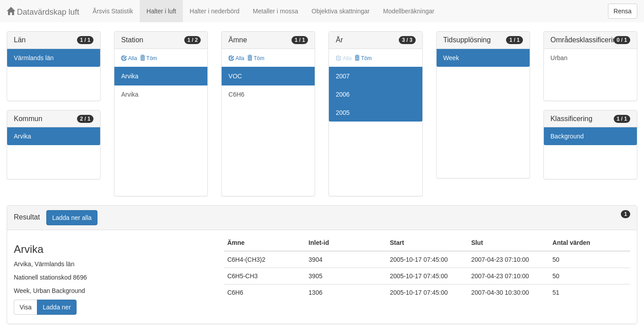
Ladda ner (57, 307)
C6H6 (236, 94)
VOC (235, 76)
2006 (342, 94)
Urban (559, 58)
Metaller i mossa (275, 11)
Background (567, 136)
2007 (342, 76)
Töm (148, 58)
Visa (26, 307)
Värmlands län (34, 58)
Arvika (22, 136)
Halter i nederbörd (215, 11)
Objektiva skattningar (341, 11)
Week (451, 58)
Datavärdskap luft (43, 12)
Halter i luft (161, 11)
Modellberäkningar (409, 11)
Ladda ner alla (72, 218)
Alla (129, 58)
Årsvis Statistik (113, 11)
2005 (342, 113)
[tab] (322, 218)
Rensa (623, 11)
